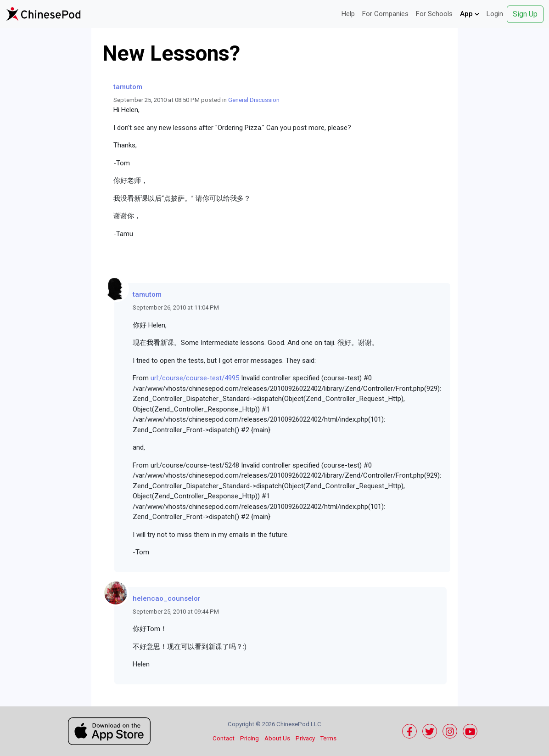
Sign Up (525, 14)
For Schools (434, 14)
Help (348, 14)
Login (495, 14)
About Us (277, 738)
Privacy (305, 738)
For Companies (385, 14)
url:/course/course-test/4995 (195, 378)
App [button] (470, 14)
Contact (224, 738)
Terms (328, 738)
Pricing (249, 738)
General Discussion (254, 100)
